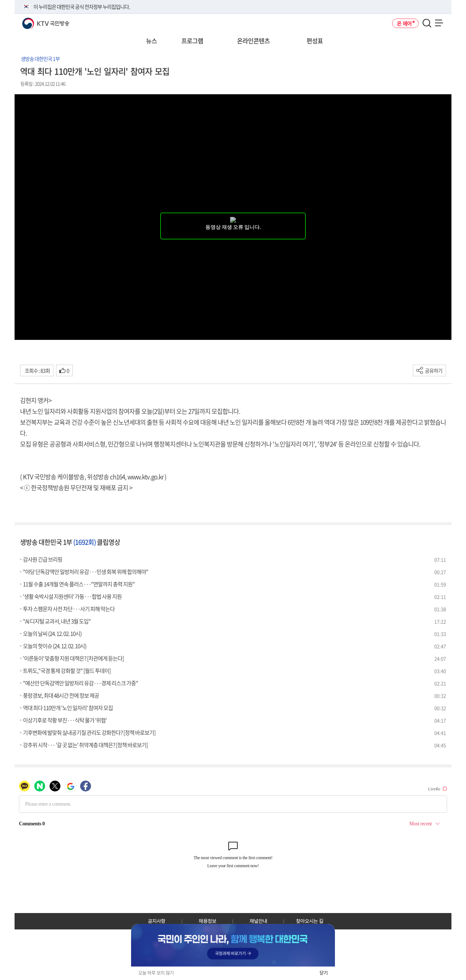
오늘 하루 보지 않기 (156, 973)
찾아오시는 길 (310, 921)
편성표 (315, 41)
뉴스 (151, 41)
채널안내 (258, 921)
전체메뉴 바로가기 (0, 0)
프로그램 (192, 41)
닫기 (324, 973)
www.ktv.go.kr (145, 477)
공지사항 (157, 921)
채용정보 (208, 921)
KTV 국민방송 (35, 21)
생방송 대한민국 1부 (40, 59)
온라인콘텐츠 (253, 41)
